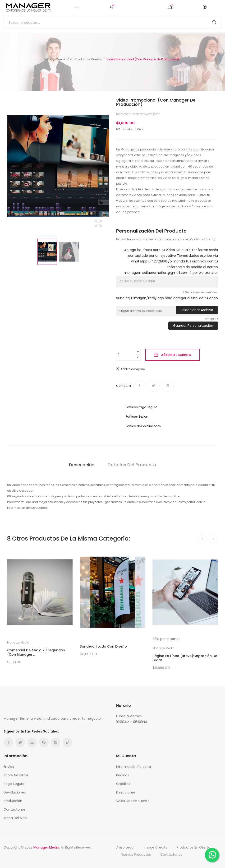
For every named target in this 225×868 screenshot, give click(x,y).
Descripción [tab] (81, 465)
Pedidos (123, 775)
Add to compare (130, 369)
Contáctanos (15, 809)
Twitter (20, 742)
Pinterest (168, 386)
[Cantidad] (126, 355)
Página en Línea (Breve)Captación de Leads (185, 658)
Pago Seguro (14, 784)
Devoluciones (15, 792)
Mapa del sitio (15, 818)
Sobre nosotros (16, 775)
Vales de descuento (133, 801)
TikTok (68, 742)
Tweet (154, 386)
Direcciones (126, 792)
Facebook (8, 742)
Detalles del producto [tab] (132, 465)
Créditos (123, 784)
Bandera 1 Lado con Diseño (103, 646)
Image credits (155, 847)
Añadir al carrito (176, 355)
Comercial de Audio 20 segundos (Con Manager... (36, 652)
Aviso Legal (125, 847)
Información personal (134, 767)
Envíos (9, 767)
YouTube (32, 742)
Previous (6, 166)
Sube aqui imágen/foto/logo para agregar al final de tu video (167, 298)
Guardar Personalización (193, 326)
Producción (13, 801)
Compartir (139, 386)
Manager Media (18, 643)
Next (110, 166)
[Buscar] (112, 23)
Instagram (56, 742)
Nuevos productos (136, 854)
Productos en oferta (193, 847)
